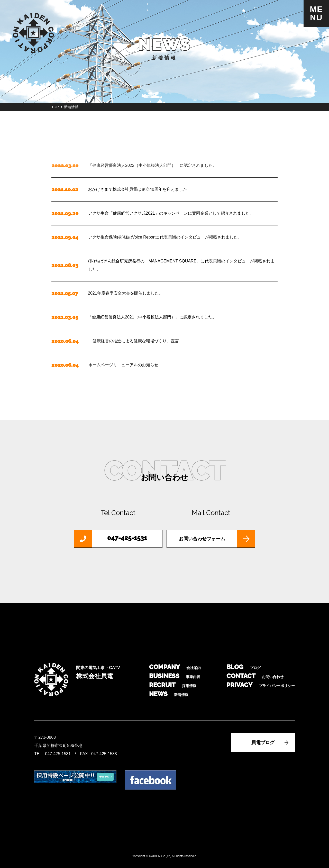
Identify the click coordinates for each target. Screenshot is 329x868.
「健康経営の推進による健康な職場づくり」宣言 (134, 341)
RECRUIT (173, 685)
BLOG (244, 667)
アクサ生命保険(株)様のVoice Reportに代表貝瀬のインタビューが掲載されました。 (165, 237)
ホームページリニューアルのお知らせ (123, 365)
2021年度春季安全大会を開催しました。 (125, 293)
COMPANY (175, 667)
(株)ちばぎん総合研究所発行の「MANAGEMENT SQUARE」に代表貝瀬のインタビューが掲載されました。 (181, 265)
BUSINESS (175, 676)
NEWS (169, 694)
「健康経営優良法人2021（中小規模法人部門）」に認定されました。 (152, 317)
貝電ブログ (263, 743)
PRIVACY (261, 685)
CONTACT (255, 676)
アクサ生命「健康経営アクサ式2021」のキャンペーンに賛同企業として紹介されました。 (171, 213)
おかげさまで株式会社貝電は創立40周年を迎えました (138, 189)
